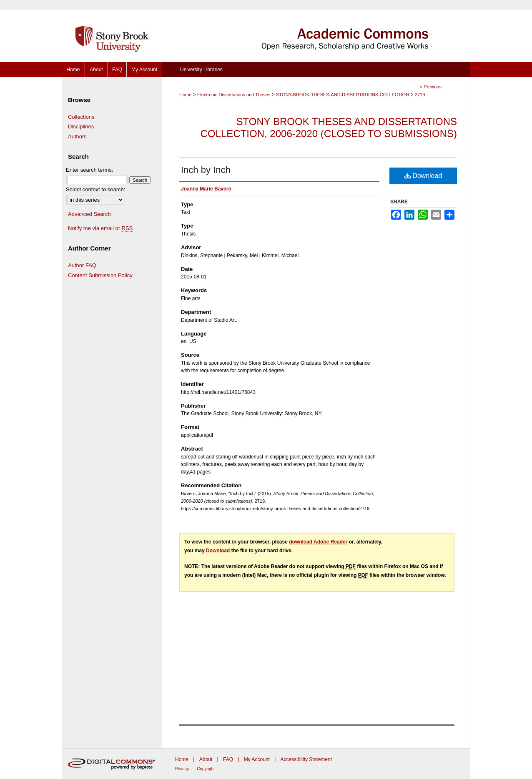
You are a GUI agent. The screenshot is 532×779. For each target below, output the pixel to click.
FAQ (228, 759)
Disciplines (81, 126)
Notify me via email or (100, 228)
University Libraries (201, 70)
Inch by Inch (206, 170)
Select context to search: (95, 189)
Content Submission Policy (100, 275)
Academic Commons (316, 31)
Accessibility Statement (306, 759)
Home (185, 95)
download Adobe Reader (318, 542)
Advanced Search (89, 214)
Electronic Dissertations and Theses (234, 95)
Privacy (182, 769)
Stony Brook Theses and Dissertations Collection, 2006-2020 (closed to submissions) (329, 128)
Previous (433, 87)
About (206, 759)
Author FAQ (82, 265)
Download (423, 176)
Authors (77, 137)
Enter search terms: (89, 170)
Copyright (206, 769)
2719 (420, 95)
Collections (81, 117)
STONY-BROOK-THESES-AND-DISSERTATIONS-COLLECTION (343, 95)
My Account (257, 759)
